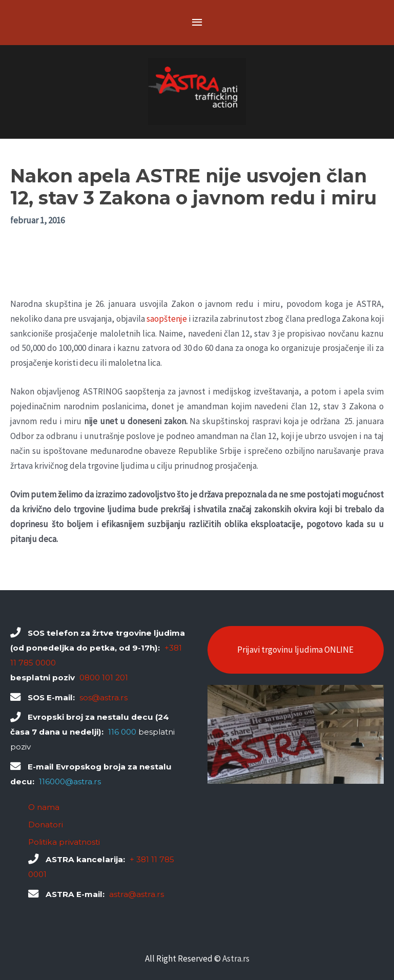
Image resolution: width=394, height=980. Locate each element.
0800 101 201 (104, 677)
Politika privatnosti (64, 842)
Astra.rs (236, 958)
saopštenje (167, 319)
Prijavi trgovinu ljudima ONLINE (295, 650)
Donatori (46, 825)
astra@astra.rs (137, 894)
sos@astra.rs (103, 697)
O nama (44, 807)
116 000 (122, 732)
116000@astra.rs (70, 781)
